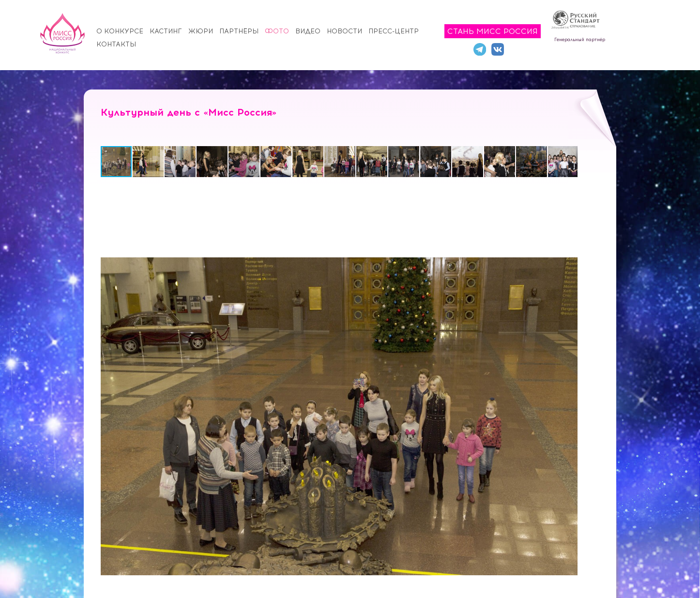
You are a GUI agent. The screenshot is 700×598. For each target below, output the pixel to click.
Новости (344, 31)
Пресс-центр (394, 31)
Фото (277, 31)
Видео (308, 31)
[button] (149, 162)
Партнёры (239, 31)
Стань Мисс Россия (493, 31)
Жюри (201, 31)
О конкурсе (120, 31)
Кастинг (166, 31)
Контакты (116, 44)
